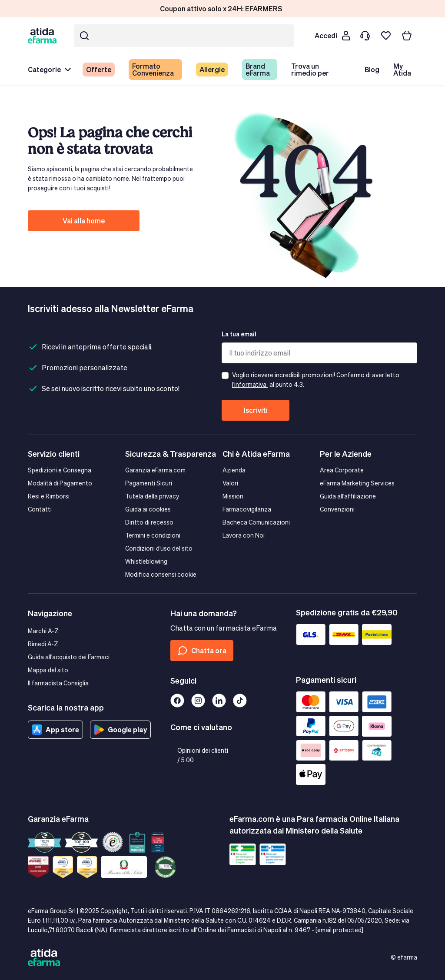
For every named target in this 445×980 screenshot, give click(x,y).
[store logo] (44, 35)
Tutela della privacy (152, 496)
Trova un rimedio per (310, 69)
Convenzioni (337, 509)
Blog (372, 69)
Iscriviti (256, 410)
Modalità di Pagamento (60, 483)
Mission (233, 496)
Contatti (40, 509)
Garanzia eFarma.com (155, 470)
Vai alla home (84, 221)
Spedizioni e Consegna (60, 470)
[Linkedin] (219, 701)
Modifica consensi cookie (161, 574)
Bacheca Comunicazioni (256, 522)
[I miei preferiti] (386, 36)
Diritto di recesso (149, 522)
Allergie (212, 69)
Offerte (99, 69)
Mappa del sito (48, 670)
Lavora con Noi (244, 535)
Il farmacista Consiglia (58, 683)
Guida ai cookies (148, 509)
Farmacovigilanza (247, 509)
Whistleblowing (146, 561)
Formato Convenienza (153, 69)
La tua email (239, 334)
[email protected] (339, 930)
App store (55, 730)
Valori (230, 483)
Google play (120, 730)
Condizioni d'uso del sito (159, 548)
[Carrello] (407, 36)
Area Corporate (342, 470)
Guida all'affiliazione (348, 496)
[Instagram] (198, 701)
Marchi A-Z (43, 631)
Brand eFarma (258, 69)
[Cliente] (332, 36)
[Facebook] (177, 701)
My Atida (402, 69)
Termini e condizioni (153, 535)
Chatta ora (202, 651)
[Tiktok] (240, 701)
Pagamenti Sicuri (149, 483)
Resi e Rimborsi (49, 496)
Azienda (234, 470)
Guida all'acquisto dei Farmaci (69, 657)
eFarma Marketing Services (357, 483)
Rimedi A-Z (43, 644)
